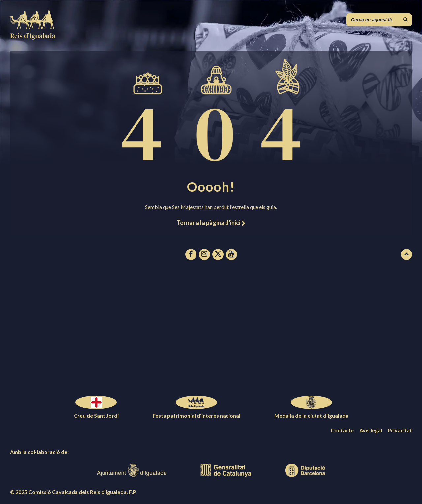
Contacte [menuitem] (342, 430)
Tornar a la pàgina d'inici (211, 223)
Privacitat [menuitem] (400, 430)
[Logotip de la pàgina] (33, 37)
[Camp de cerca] (379, 20)
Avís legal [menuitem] (371, 430)
